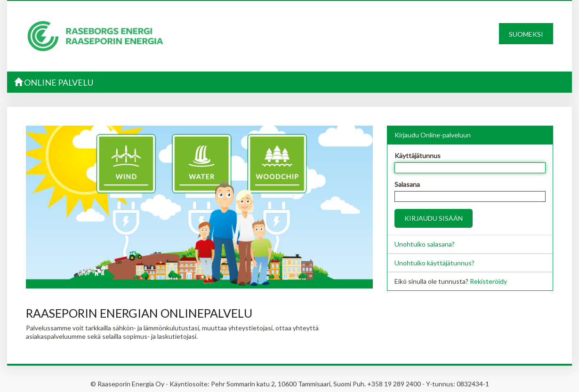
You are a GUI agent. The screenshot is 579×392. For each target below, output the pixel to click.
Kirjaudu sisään (434, 218)
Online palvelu (54, 82)
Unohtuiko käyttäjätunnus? (434, 263)
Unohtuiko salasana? (425, 244)
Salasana (407, 184)
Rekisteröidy (488, 281)
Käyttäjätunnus (418, 156)
